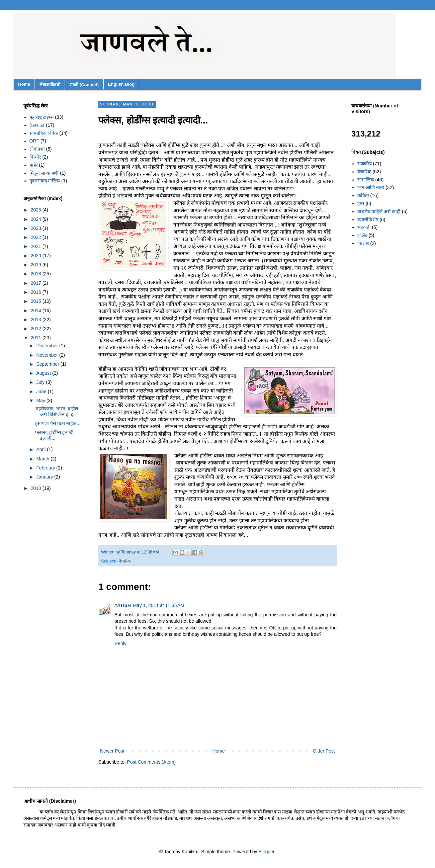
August (44, 373)
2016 (37, 292)
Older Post (324, 751)
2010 (37, 488)
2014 (37, 311)
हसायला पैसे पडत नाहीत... (58, 423)
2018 (37, 274)
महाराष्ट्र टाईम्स (42, 117)
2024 (37, 219)
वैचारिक (125, 561)
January (45, 477)
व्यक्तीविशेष (368, 220)
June (42, 392)
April (41, 449)
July (41, 382)
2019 (37, 265)
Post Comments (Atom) (151, 762)
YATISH (123, 605)
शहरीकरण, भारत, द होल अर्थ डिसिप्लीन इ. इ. (57, 411)
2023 (37, 228)
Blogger (267, 852)
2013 (37, 320)
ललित (362, 235)
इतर (361, 203)
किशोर (35, 157)
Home (24, 84)
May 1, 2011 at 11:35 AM (159, 605)
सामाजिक (366, 180)
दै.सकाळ (37, 125)
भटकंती (364, 227)
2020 (37, 256)
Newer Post (112, 751)
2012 (37, 329)
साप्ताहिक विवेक (44, 133)
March (43, 459)
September (48, 364)
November (48, 355)
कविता (363, 195)
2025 (37, 210)
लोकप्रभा (37, 149)
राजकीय (365, 164)
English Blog (121, 84)
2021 (37, 246)
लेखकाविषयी (50, 85)
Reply (120, 643)
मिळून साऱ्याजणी (44, 173)
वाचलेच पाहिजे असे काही (379, 211)
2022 (37, 237)
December (48, 346)
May (41, 401)
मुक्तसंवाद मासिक (45, 181)
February (46, 468)
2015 (37, 301)
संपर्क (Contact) (84, 85)
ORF (34, 141)
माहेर (34, 165)
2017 (37, 283)
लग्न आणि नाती (371, 187)
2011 (37, 338)
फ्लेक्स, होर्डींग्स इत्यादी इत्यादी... (54, 435)
